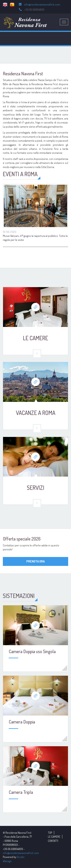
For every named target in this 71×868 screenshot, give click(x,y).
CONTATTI (53, 841)
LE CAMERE (54, 837)
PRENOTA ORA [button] (35, 561)
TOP (50, 833)
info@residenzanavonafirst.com (42, 4)
